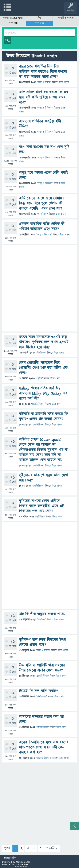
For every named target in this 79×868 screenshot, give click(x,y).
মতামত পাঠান (10, 858)
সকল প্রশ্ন (13, 23)
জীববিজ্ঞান (41, 353)
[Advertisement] (39, 288)
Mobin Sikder (23, 862)
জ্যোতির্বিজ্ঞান (38, 404)
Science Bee (22, 865)
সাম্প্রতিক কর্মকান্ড (66, 18)
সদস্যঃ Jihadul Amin (13, 18)
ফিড (39, 18)
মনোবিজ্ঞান (43, 214)
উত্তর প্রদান (64, 82)
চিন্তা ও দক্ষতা (44, 82)
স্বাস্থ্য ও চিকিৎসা (45, 108)
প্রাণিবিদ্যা (40, 517)
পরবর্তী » (52, 848)
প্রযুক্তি (39, 379)
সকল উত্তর (39, 23)
